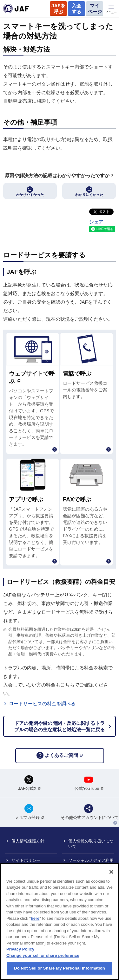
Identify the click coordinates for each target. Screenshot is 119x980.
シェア (96, 222)
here (35, 918)
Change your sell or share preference (43, 955)
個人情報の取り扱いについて (91, 844)
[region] (60, 922)
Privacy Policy (20, 949)
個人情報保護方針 (28, 841)
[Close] (111, 872)
